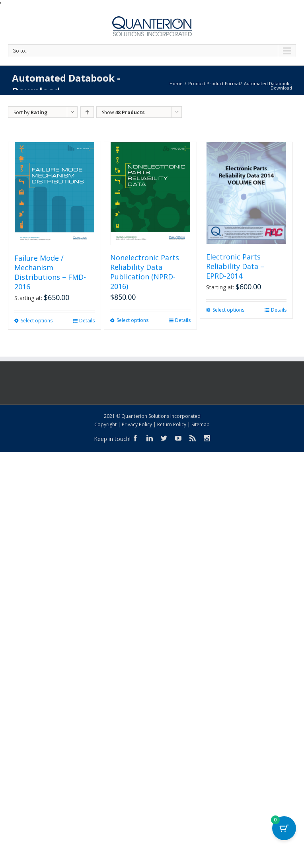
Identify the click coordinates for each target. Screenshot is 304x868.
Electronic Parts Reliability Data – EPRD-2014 (235, 266)
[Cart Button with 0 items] (284, 828)
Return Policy (172, 424)
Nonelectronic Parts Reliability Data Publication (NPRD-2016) (145, 272)
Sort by (30, 112)
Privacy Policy (137, 424)
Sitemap (201, 424)
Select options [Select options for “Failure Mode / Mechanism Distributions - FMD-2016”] (37, 321)
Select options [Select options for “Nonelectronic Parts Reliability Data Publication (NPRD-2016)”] (133, 320)
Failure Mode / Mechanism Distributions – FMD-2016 (50, 272)
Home (176, 83)
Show (123, 112)
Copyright (105, 424)
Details (87, 321)
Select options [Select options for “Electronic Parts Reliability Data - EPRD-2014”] (228, 310)
